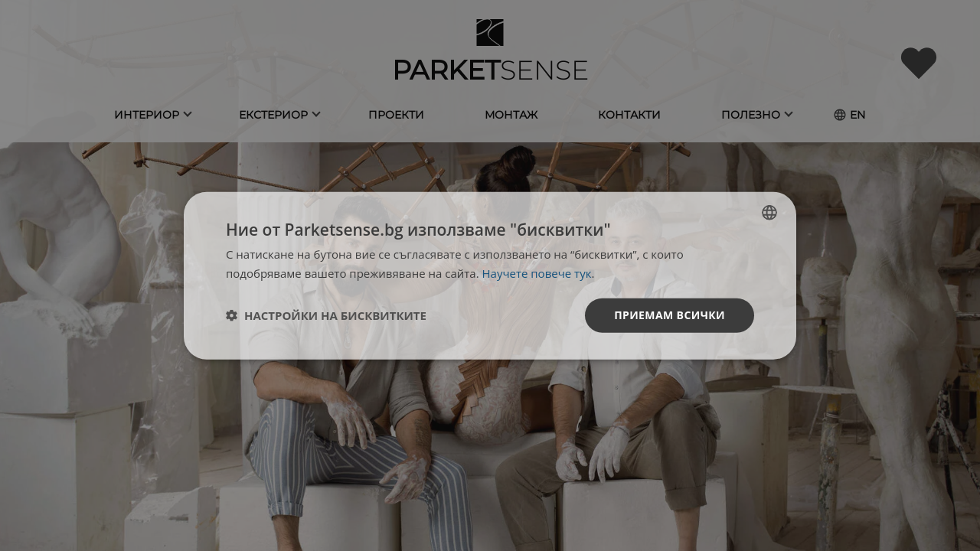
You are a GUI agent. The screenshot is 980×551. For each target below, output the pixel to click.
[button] (326, 315)
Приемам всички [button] (670, 315)
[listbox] (769, 213)
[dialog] (490, 276)
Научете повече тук (537, 273)
